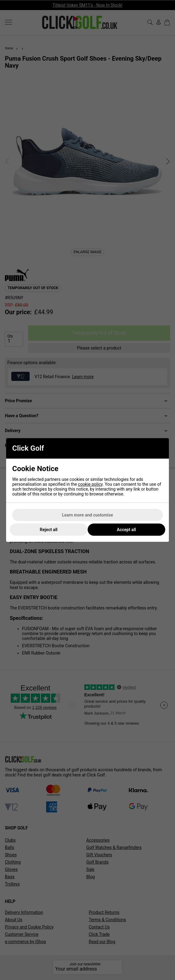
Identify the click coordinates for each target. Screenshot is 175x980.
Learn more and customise (88, 515)
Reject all (49, 530)
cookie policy (90, 484)
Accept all (126, 530)
